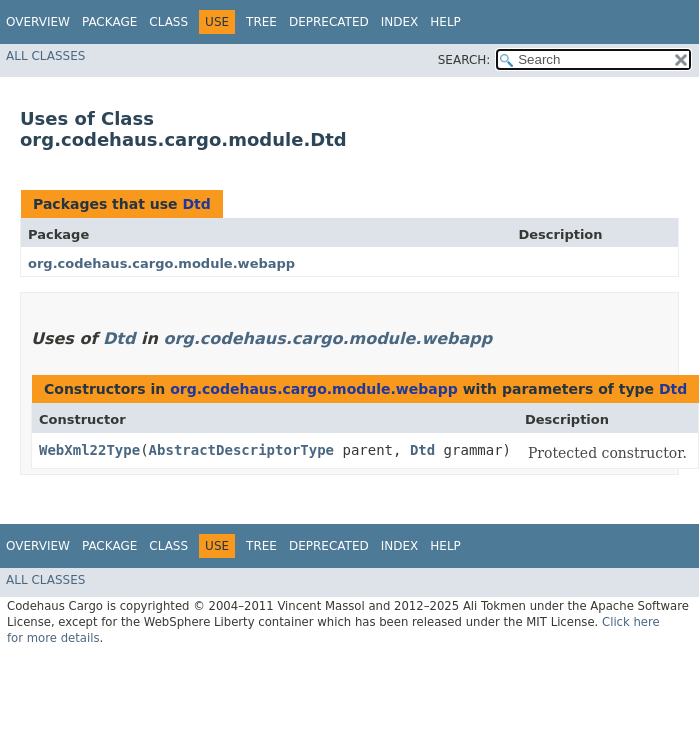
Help (445, 22)
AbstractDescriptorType (241, 450)
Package (109, 22)
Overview (38, 22)
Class (168, 22)
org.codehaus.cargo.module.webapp (161, 263)
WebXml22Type (89, 450)
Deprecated (329, 22)
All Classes (45, 56)
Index (400, 22)
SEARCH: (464, 60)
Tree (261, 22)
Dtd (196, 204)
